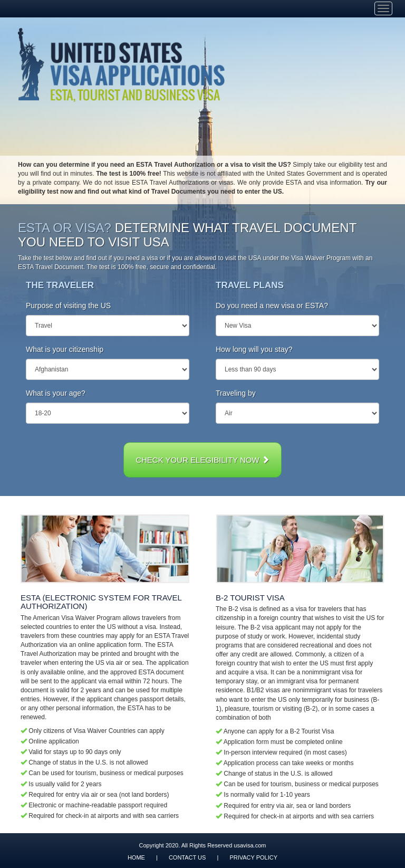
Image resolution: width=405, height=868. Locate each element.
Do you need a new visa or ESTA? (272, 306)
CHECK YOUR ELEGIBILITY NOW (202, 460)
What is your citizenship (65, 349)
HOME (136, 857)
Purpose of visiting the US (68, 306)
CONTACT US (187, 857)
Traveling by (236, 393)
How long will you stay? (254, 349)
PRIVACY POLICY (253, 857)
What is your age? (56, 393)
